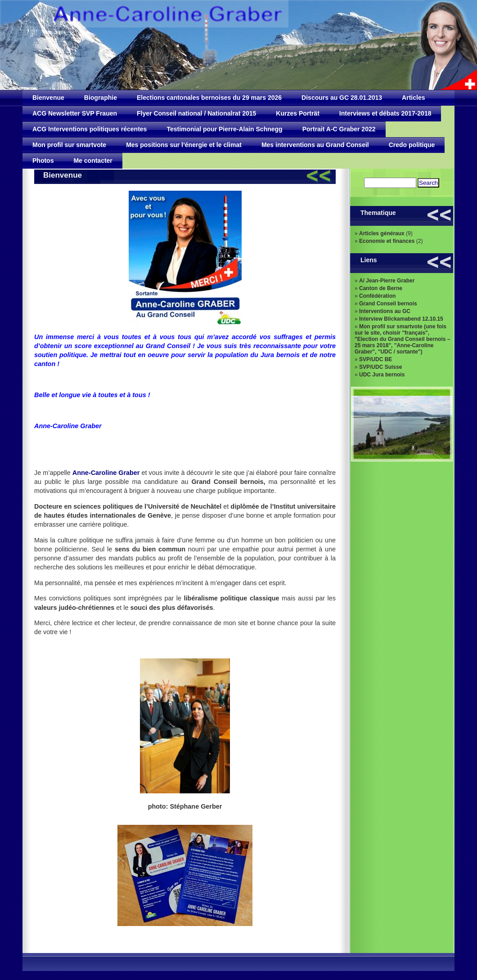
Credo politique (412, 145)
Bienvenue (48, 98)
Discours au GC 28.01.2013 (342, 98)
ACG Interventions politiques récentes (90, 129)
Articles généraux (382, 233)
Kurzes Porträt (297, 113)
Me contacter (93, 161)
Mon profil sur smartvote (69, 145)
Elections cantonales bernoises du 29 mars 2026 (209, 98)
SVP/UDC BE (376, 359)
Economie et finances (387, 241)
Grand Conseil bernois (388, 304)
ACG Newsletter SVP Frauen (75, 113)
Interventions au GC (385, 311)
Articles (413, 98)
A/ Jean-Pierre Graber (387, 281)
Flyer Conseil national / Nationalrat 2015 (196, 113)
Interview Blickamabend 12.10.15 (401, 319)
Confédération (377, 296)
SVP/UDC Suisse (380, 367)
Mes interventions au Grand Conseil (315, 145)
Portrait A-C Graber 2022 (339, 129)
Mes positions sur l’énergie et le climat (184, 145)
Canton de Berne (381, 288)
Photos (43, 161)
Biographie (101, 98)
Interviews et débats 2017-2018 (385, 113)
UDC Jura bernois (382, 375)
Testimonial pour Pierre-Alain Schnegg (224, 129)
